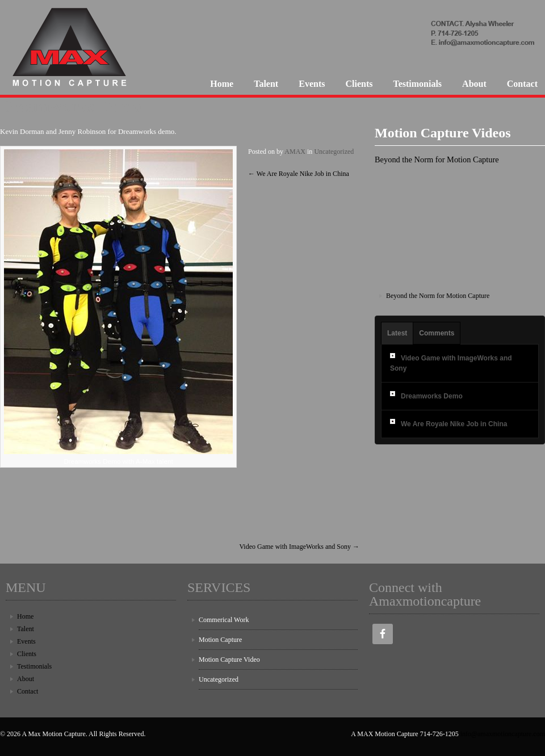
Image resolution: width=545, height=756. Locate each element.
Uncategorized (334, 152)
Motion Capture (220, 640)
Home (222, 84)
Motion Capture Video (229, 660)
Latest (397, 333)
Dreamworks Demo (432, 396)
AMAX (295, 152)
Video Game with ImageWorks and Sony (299, 547)
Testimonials (417, 84)
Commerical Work (224, 620)
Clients (359, 84)
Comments (437, 333)
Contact (522, 84)
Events (312, 84)
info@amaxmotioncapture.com (503, 734)
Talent (266, 84)
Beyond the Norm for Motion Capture (438, 296)
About (474, 84)
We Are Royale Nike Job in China (299, 174)
